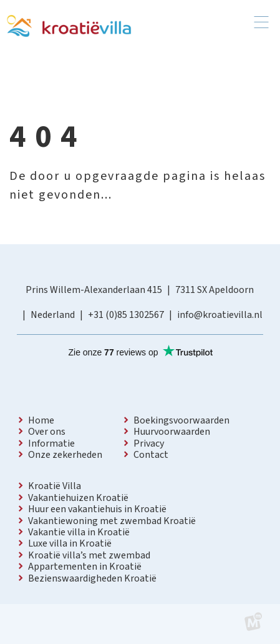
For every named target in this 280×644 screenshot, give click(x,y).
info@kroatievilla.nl (220, 315)
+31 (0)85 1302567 (126, 315)
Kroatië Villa (55, 486)
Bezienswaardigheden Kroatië (92, 578)
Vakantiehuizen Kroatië (78, 498)
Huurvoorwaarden (172, 432)
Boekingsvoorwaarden (181, 420)
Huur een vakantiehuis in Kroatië (97, 509)
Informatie (51, 443)
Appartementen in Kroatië (85, 567)
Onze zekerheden (65, 455)
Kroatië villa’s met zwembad (89, 555)
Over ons (47, 432)
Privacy (149, 443)
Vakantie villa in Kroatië (79, 532)
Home (41, 420)
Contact (151, 455)
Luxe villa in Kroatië (70, 543)
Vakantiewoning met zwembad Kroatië (112, 521)
